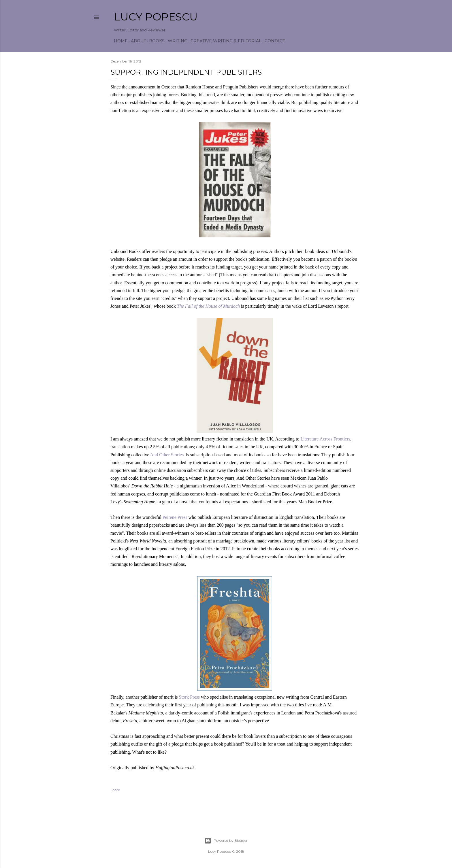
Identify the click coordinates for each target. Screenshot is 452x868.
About (138, 41)
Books (157, 41)
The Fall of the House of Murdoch (208, 306)
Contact (275, 41)
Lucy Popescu (156, 17)
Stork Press (189, 697)
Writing (178, 41)
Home (121, 41)
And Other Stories (167, 455)
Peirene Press (175, 517)
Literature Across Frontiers (325, 439)
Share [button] (115, 790)
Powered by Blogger (226, 841)
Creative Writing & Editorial (226, 41)
